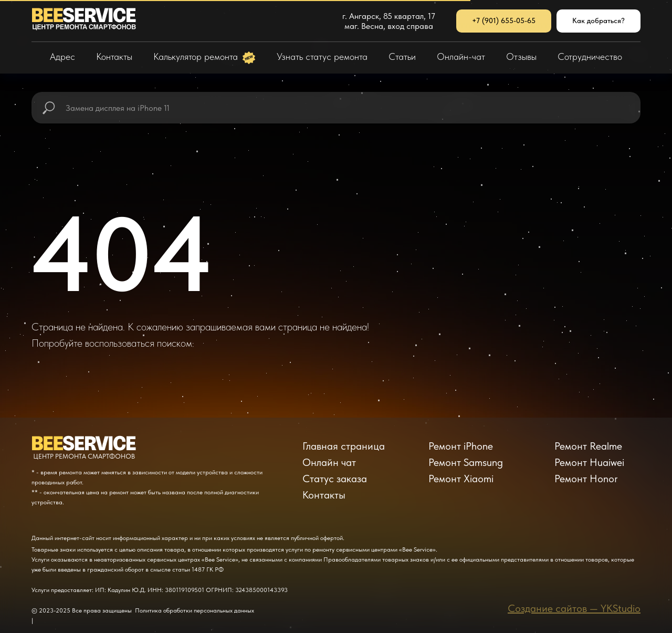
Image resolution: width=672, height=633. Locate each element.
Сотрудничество (590, 56)
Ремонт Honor (586, 479)
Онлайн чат (329, 462)
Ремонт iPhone (461, 446)
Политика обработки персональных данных (195, 610)
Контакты (324, 495)
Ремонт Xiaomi (461, 479)
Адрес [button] (62, 56)
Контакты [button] (114, 56)
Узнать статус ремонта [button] (322, 56)
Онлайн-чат (461, 56)
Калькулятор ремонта (197, 56)
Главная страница (344, 446)
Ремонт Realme (588, 446)
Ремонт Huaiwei (589, 462)
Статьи (402, 56)
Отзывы (521, 56)
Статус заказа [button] (335, 479)
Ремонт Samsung (466, 462)
